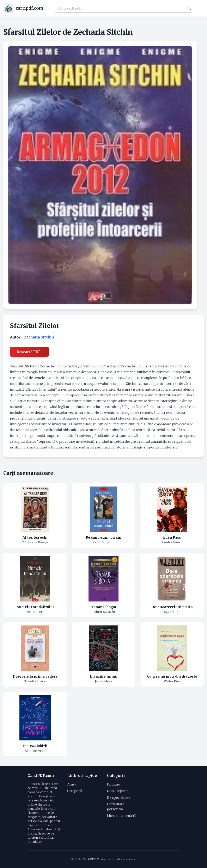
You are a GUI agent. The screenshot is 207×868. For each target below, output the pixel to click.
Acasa (72, 784)
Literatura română (121, 816)
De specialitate (119, 797)
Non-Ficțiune (118, 791)
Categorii (75, 791)
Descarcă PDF (29, 352)
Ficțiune (113, 784)
